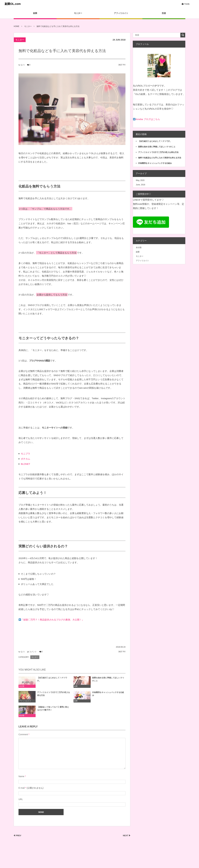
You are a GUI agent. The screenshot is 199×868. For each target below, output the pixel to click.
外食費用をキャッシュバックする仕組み (108, 695)
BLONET (25, 464)
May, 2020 (140, 180)
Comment (23, 734)
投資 (164, 13)
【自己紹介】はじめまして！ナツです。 (52, 680)
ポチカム (25, 459)
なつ (23, 65)
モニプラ (25, 454)
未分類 (22, 688)
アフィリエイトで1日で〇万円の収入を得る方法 (54, 695)
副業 (35, 13)
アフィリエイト (121, 13)
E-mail (22, 788)
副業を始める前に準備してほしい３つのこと (108, 680)
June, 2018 (140, 185)
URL (21, 799)
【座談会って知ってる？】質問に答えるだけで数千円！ (53, 710)
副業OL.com (13, 4)
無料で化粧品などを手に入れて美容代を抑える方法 (160, 158)
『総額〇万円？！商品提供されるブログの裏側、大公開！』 (53, 620)
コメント (33, 652)
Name (21, 776)
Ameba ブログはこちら (148, 119)
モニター (78, 13)
